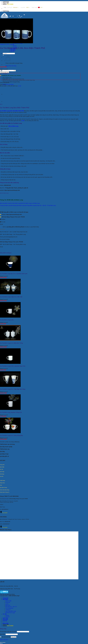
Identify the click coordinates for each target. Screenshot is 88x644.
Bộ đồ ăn (8, 602)
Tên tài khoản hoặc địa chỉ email (8, 632)
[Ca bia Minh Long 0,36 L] (10, 317)
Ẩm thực (8, 617)
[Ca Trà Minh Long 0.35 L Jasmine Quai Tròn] (10, 363)
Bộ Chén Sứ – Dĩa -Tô (11, 607)
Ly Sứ (7, 44)
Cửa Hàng (13, 50)
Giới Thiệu (5, 618)
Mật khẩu (3, 634)
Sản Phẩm (5, 599)
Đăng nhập (14, 637)
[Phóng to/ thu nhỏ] (1, 642)
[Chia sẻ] (3, 642)
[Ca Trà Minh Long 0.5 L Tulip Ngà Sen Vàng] (10, 386)
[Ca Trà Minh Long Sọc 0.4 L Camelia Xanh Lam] (10, 271)
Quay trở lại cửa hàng (11, 66)
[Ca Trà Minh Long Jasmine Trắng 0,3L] (10, 410)
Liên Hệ (12, 51)
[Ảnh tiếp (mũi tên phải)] (2, 644)
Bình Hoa (8, 605)
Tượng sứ (8, 610)
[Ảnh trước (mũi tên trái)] (1, 644)
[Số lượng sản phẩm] (8, 71)
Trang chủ (3, 44)
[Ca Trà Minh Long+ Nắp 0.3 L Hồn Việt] (10, 294)
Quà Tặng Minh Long (11, 611)
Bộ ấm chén (8, 601)
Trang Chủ (5, 598)
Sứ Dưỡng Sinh (9, 608)
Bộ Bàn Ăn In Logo (10, 613)
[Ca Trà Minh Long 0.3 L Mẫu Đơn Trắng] (10, 340)
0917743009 (10, 4)
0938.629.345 (7, 185)
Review (15, 46)
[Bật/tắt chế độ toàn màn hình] (2, 642)
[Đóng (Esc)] (5, 642)
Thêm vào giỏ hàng (5, 72)
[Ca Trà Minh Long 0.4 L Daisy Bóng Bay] (10, 433)
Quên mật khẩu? (4, 640)
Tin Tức (12, 45)
